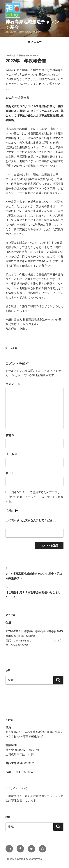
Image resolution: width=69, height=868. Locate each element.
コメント (13, 384)
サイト (10, 473)
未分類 (14, 348)
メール (11, 454)
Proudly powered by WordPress (24, 859)
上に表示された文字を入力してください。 (32, 520)
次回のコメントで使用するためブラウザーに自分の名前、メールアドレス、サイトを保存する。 (34, 497)
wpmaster (32, 55)
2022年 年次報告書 (17, 98)
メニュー (34, 42)
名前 (10, 435)
